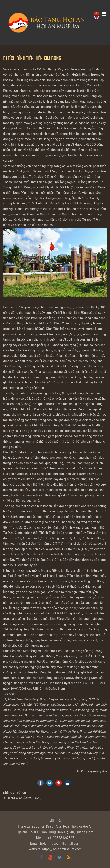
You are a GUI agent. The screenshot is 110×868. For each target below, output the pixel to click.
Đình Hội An (15, 798)
